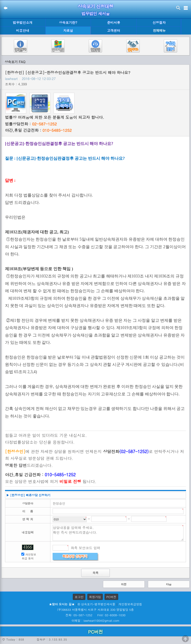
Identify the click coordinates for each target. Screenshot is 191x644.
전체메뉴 (159, 31)
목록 (95, 573)
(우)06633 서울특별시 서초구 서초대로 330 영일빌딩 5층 (95, 610)
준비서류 (114, 22)
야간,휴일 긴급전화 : (38, 130)
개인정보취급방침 (130, 604)
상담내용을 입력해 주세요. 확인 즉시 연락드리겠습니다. (118, 533)
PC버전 (111, 597)
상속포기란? (68, 22)
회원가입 (95, 597)
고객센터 (114, 30)
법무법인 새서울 (95, 14)
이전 (124, 584)
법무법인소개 (23, 22)
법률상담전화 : (31, 124)
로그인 (79, 597)
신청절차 (159, 22)
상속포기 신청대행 (95, 6)
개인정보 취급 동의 (29, 556)
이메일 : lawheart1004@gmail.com (96, 620)
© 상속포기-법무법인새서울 (97, 604)
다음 (169, 584)
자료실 (68, 30)
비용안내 (23, 30)
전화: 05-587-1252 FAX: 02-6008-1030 (95, 615)
